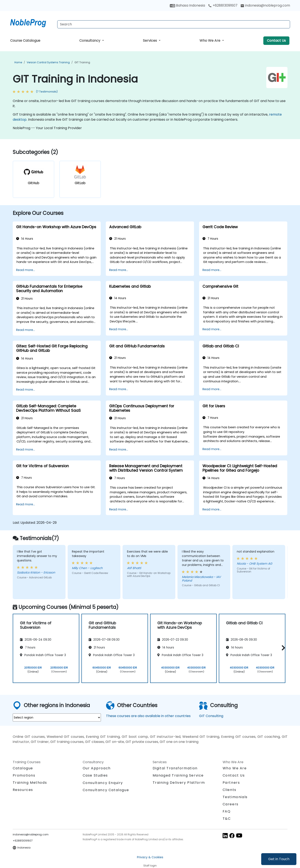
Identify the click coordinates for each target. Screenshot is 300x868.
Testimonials (235, 797)
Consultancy (90, 41)
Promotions (24, 775)
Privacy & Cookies (150, 857)
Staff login (150, 866)
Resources (23, 790)
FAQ (227, 811)
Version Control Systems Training (48, 62)
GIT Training (82, 62)
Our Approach (97, 768)
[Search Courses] (174, 24)
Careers (231, 804)
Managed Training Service (178, 775)
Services (150, 41)
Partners (231, 783)
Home (18, 62)
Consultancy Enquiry (103, 783)
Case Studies (95, 775)
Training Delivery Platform (179, 783)
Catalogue (23, 768)
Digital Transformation (175, 768)
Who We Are (210, 41)
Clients (230, 790)
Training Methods (30, 783)
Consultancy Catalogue (106, 790)
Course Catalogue (25, 41)
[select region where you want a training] (57, 717)
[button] (282, 648)
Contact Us (276, 41)
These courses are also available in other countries (148, 716)
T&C (227, 819)
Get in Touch (279, 859)
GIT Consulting (211, 716)
